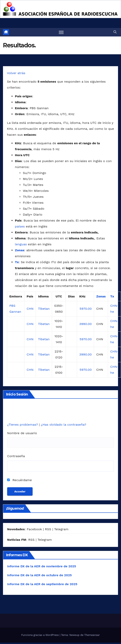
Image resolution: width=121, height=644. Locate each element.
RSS (48, 529)
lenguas (21, 244)
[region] (60, 9)
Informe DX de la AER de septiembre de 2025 (42, 584)
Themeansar (92, 635)
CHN (30, 309)
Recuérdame (19, 480)
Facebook (34, 529)
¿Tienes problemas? (23, 425)
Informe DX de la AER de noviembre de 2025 (42, 566)
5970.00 (86, 309)
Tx (17, 262)
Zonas (20, 250)
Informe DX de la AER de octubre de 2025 (39, 575)
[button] (115, 32)
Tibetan (44, 309)
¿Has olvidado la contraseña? (63, 425)
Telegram (61, 529)
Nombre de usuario (22, 433)
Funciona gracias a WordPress (40, 635)
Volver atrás (16, 73)
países (20, 226)
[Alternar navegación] (61, 32)
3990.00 (85, 324)
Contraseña (16, 456)
